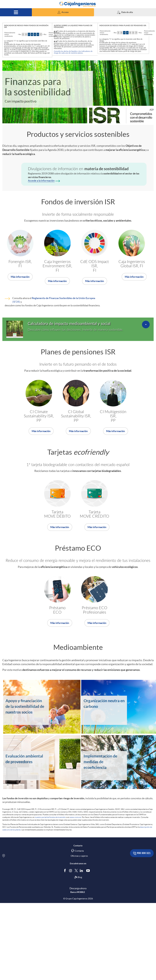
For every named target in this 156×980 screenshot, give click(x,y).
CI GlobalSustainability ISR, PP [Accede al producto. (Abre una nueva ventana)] (76, 416)
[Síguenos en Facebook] (66, 870)
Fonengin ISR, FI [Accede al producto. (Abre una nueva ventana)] (20, 264)
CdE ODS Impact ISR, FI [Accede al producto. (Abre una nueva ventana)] (95, 266)
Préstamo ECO (57, 610)
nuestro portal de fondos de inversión (50, 817)
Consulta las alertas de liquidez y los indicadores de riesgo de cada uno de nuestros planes (73, 52)
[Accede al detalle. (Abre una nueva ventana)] (78, 329)
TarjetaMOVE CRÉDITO (94, 514)
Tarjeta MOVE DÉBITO (57, 514)
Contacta (79, 851)
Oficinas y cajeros (79, 856)
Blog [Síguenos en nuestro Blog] (78, 877)
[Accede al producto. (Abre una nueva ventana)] (20, 277)
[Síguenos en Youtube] (89, 870)
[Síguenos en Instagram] (71, 870)
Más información (20, 277)
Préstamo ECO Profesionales (94, 610)
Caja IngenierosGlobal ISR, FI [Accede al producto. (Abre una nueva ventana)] (132, 264)
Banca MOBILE (78, 892)
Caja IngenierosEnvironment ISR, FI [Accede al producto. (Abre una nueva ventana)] (57, 266)
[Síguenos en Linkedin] (82, 870)
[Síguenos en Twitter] (76, 870)
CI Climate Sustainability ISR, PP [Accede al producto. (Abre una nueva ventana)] (39, 416)
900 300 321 (142, 853)
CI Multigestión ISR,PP (113, 416)
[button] (63, 12)
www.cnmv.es (75, 817)
